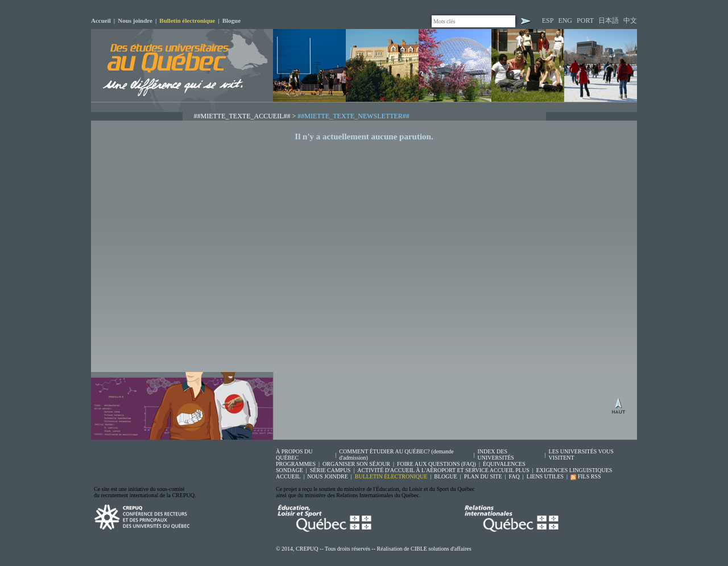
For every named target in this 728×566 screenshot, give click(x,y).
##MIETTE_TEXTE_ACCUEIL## (242, 116)
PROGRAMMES (296, 464)
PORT (585, 20)
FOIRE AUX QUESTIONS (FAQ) (437, 464)
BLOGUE (446, 476)
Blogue (231, 20)
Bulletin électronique (187, 20)
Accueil (101, 20)
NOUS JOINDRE (327, 476)
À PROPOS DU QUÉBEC (294, 455)
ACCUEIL (288, 476)
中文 (630, 20)
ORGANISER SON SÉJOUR (356, 464)
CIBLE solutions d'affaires (441, 549)
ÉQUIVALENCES (504, 464)
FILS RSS (586, 476)
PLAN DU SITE (483, 476)
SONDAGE (289, 470)
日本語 (609, 20)
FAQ (514, 476)
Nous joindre (135, 20)
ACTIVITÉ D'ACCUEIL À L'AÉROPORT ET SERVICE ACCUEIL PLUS (443, 470)
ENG (565, 20)
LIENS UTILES (545, 476)
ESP (548, 20)
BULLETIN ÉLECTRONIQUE (391, 476)
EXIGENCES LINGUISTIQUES (574, 470)
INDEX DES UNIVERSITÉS (495, 455)
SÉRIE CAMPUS (330, 470)
